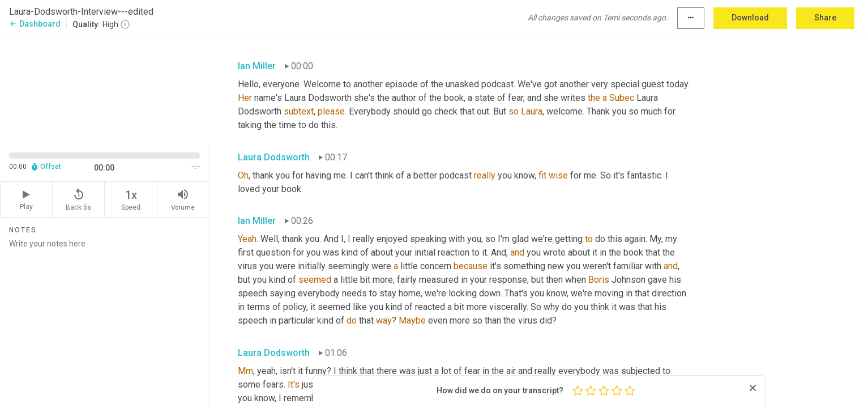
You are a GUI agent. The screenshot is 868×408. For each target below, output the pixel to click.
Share (825, 18)
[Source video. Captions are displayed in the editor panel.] (105, 89)
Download (750, 18)
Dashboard (35, 24)
